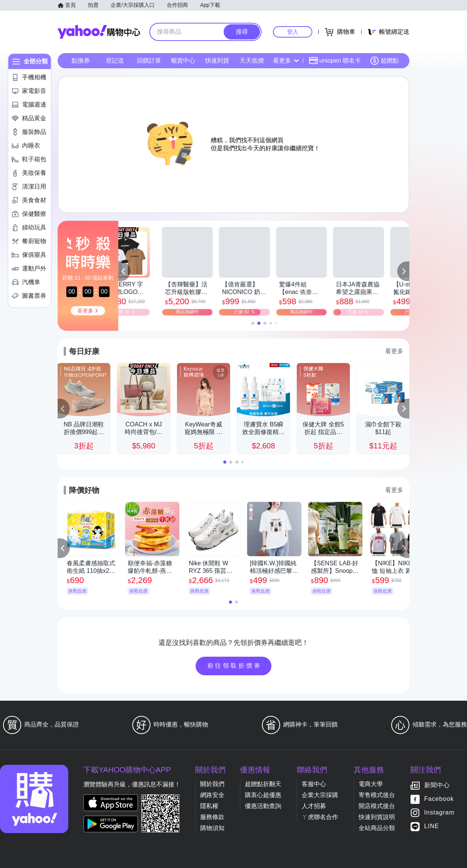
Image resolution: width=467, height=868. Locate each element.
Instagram (439, 813)
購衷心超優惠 (263, 795)
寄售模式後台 (377, 795)
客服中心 (314, 784)
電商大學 (371, 784)
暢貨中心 (183, 61)
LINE (432, 826)
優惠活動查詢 (263, 806)
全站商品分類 (377, 828)
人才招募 (314, 806)
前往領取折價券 (235, 666)
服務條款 (212, 817)
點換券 (81, 61)
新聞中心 (437, 785)
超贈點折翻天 (263, 784)
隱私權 (209, 806)
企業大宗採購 (320, 795)
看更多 (286, 61)
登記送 (115, 61)
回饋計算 (149, 61)
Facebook (439, 799)
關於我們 (212, 784)
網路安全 (212, 795)
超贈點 (384, 61)
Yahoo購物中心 (99, 32)
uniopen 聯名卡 (335, 61)
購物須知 (212, 828)
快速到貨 (217, 61)
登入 (293, 32)
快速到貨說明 (377, 817)
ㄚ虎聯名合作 (320, 817)
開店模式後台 (377, 806)
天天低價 (252, 61)
